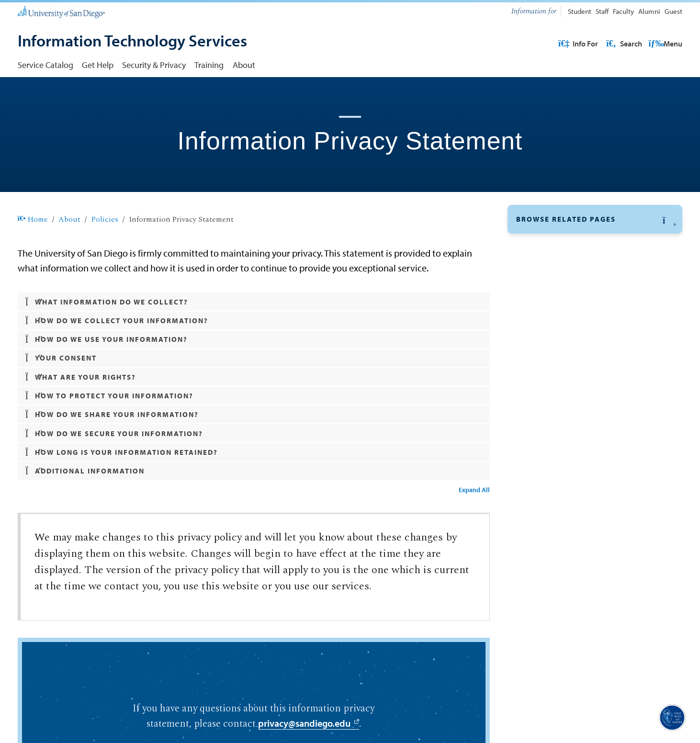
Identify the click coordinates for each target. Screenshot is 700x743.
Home (33, 219)
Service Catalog (45, 65)
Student (580, 11)
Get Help (98, 65)
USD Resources (606, 44)
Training (209, 65)
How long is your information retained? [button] (122, 452)
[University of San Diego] (62, 11)
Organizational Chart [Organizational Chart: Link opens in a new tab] (555, 289)
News (526, 334)
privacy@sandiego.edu (304, 725)
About (244, 65)
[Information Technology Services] (132, 41)
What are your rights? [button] (81, 377)
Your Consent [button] (61, 358)
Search (664, 44)
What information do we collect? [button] (107, 302)
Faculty (623, 11)
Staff (602, 11)
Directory (533, 312)
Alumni (649, 11)
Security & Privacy (154, 65)
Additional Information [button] (85, 471)
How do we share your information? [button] (112, 415)
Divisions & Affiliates (555, 267)
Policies (105, 219)
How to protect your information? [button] (110, 396)
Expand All (474, 490)
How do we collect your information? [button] (117, 321)
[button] (595, 219)
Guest (673, 11)
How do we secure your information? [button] (114, 434)
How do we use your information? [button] (107, 339)
